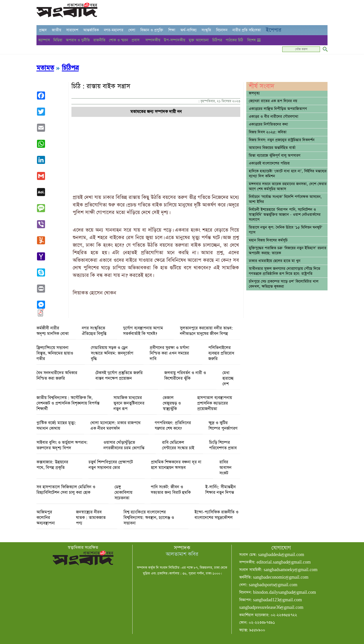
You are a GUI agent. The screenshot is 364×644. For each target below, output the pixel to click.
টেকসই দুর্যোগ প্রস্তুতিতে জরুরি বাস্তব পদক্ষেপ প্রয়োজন (119, 376)
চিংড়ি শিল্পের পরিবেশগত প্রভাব (223, 445)
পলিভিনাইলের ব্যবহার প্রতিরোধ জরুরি (221, 353)
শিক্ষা (172, 30)
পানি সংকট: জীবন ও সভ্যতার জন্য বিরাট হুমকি (171, 490)
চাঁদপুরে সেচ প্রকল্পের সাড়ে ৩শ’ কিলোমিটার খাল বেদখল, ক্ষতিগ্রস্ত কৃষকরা (284, 284)
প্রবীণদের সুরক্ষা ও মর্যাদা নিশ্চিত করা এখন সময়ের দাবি (169, 353)
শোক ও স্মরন (118, 40)
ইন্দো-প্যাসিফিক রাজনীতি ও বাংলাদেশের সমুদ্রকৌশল (216, 515)
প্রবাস (135, 40)
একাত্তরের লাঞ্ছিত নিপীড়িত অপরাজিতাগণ (278, 109)
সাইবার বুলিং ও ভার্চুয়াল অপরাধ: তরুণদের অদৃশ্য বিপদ (62, 445)
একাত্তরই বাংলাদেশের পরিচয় (269, 163)
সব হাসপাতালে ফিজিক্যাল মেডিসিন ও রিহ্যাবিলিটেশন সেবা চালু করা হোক (66, 490)
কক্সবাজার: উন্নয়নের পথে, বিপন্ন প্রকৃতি (52, 465)
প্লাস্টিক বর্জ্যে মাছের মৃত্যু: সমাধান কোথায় (56, 426)
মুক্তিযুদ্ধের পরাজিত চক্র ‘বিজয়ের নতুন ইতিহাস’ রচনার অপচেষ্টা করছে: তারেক (288, 251)
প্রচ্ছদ (43, 30)
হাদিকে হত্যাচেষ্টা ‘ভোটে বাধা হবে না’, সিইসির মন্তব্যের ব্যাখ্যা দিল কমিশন (288, 174)
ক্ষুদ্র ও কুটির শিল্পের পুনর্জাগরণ (223, 426)
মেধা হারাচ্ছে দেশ (228, 379)
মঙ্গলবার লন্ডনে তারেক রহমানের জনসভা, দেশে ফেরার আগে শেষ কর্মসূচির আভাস (288, 187)
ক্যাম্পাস (44, 40)
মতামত (45, 68)
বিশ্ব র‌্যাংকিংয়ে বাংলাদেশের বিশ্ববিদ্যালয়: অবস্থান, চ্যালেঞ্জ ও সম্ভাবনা (149, 518)
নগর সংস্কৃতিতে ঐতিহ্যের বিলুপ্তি (94, 331)
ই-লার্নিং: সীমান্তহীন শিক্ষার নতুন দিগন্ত (220, 490)
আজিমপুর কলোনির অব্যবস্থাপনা (46, 518)
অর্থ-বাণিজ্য (188, 30)
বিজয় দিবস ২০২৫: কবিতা (268, 132)
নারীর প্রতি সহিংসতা (247, 30)
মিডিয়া (58, 40)
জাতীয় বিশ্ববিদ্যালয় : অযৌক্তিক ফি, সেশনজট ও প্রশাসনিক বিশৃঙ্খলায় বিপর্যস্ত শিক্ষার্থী (68, 403)
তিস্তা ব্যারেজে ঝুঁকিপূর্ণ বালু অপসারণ (275, 156)
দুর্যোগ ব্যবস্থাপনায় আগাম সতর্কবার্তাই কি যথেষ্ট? (143, 331)
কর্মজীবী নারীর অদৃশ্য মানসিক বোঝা (53, 331)
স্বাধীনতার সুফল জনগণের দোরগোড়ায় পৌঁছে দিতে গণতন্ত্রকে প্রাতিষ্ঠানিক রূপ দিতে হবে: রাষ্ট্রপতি (285, 271)
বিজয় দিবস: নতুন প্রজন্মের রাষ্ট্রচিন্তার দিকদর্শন (282, 140)
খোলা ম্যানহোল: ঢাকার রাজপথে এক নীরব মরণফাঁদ (115, 426)
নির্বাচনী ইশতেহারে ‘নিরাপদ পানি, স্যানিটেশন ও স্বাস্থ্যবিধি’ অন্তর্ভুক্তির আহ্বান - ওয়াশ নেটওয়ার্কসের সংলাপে (285, 215)
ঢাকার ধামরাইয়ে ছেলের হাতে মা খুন (275, 261)
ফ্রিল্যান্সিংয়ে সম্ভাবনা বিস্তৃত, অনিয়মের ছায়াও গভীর (55, 353)
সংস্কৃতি (206, 30)
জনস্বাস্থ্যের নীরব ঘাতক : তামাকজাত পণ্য (91, 518)
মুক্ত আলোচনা (199, 40)
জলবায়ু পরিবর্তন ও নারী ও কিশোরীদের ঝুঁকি (185, 376)
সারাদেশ (72, 30)
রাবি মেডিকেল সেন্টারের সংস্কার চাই (178, 445)
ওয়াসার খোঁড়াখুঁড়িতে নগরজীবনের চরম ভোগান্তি (124, 445)
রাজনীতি (99, 40)
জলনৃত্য (254, 93)
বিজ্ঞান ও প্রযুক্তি (152, 30)
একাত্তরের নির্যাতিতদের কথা (268, 124)
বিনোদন (222, 30)
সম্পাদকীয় (153, 40)
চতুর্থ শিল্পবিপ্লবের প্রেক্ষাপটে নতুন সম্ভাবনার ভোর (111, 465)
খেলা (132, 30)
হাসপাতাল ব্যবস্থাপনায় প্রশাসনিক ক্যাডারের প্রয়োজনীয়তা (215, 403)
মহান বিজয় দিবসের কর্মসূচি (268, 240)
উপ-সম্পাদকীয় (174, 40)
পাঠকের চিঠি (234, 40)
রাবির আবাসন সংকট (225, 468)
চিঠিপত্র (217, 40)
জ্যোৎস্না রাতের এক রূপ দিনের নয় (273, 101)
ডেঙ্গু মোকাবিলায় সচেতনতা (123, 493)
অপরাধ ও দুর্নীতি (78, 40)
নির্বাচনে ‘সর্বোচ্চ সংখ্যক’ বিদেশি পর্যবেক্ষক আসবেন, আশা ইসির (285, 199)
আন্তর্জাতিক (91, 30)
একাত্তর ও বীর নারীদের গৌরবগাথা (274, 117)
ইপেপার (274, 30)
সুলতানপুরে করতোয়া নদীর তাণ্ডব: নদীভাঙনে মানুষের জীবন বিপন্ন (206, 331)
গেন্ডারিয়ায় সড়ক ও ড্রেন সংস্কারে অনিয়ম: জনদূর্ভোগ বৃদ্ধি (112, 353)
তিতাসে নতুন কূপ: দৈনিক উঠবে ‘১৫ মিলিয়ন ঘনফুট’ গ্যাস (286, 230)
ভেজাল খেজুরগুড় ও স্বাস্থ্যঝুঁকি (172, 403)
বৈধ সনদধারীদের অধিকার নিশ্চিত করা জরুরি (57, 376)
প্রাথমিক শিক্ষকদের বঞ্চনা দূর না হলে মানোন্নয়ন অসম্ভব (176, 465)
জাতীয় (56, 30)
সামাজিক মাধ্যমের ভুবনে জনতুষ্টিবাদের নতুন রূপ (129, 403)
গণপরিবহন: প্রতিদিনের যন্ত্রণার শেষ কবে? (173, 426)
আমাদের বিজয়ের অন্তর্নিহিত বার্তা (272, 148)
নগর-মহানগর (114, 30)
